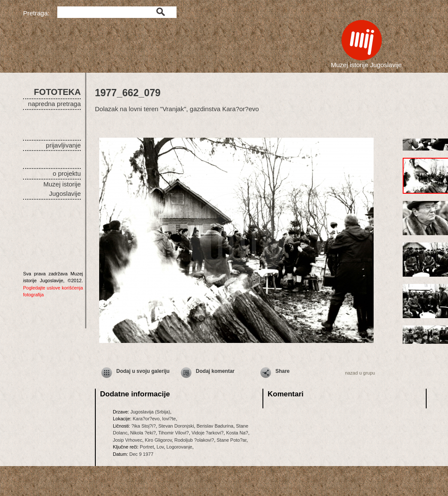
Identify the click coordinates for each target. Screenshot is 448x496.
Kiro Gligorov (158, 440)
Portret (147, 447)
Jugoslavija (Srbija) (150, 412)
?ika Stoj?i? (143, 426)
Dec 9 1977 (141, 454)
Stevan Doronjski (176, 426)
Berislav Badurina (215, 426)
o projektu (67, 173)
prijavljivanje (63, 145)
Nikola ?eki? (143, 433)
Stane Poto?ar (232, 440)
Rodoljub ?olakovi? (194, 440)
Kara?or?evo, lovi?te (154, 419)
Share (282, 371)
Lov (160, 447)
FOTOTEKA (57, 92)
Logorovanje (179, 447)
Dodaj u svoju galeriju (143, 371)
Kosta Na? (237, 433)
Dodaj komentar (215, 371)
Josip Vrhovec (128, 440)
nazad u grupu (360, 373)
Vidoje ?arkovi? (208, 433)
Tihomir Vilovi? (174, 433)
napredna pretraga (55, 104)
